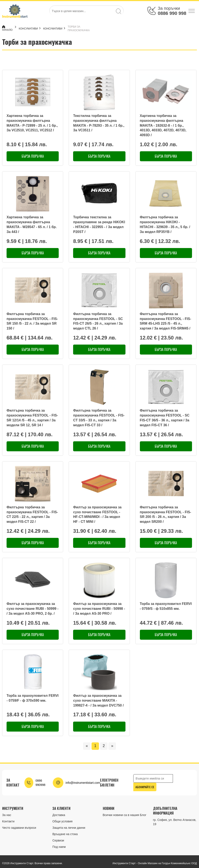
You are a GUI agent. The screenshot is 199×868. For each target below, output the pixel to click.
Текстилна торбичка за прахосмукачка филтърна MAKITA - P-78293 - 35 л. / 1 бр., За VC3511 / (99, 123)
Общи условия (62, 821)
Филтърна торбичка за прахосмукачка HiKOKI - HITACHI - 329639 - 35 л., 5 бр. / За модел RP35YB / (165, 224)
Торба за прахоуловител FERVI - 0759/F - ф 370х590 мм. (33, 698)
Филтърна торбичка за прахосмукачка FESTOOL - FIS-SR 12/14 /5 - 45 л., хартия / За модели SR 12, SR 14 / (32, 418)
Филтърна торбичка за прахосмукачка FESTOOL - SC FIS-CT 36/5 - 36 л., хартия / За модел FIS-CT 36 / (165, 418)
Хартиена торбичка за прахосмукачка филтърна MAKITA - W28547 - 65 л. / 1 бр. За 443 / (32, 224)
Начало (7, 28)
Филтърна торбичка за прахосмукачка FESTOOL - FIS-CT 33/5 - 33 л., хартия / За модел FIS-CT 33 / (99, 418)
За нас (7, 815)
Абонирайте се (145, 787)
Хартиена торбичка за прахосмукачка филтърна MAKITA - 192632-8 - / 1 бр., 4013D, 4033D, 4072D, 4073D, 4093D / (163, 125)
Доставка (59, 815)
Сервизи (58, 840)
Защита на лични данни (69, 828)
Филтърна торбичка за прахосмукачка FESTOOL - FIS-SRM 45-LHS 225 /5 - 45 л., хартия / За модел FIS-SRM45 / (166, 321)
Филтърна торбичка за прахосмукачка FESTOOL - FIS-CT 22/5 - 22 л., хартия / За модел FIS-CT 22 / (32, 515)
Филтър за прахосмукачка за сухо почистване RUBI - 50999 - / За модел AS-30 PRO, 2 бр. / (33, 609)
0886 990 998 (172, 13)
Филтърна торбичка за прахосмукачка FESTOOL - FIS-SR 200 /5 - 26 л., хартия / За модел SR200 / (166, 515)
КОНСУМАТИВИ (30, 29)
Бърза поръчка (33, 156)
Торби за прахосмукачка (81, 29)
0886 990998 (40, 783)
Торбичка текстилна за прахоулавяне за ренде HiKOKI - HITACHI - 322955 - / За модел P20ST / (99, 224)
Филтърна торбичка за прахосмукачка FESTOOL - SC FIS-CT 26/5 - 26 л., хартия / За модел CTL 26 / (98, 321)
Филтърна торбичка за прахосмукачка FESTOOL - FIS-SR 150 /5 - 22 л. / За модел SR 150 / (32, 321)
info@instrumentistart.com (83, 783)
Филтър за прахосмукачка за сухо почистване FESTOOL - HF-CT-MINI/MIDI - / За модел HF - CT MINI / (97, 515)
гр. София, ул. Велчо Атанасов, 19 (175, 822)
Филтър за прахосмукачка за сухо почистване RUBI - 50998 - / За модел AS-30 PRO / (99, 609)
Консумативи (55, 29)
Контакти (8, 821)
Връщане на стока (65, 834)
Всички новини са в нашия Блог (125, 815)
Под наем (59, 847)
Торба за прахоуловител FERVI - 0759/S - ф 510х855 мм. (166, 606)
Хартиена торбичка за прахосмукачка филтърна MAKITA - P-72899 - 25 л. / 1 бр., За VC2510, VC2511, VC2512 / (32, 123)
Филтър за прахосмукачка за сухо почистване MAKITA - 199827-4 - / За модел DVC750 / (98, 700)
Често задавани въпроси (19, 828)
